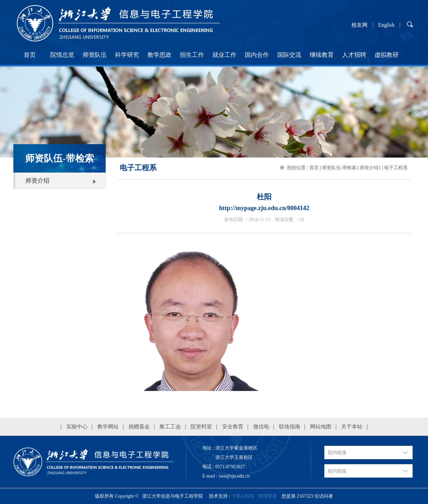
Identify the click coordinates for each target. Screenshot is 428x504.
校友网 (359, 25)
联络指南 (290, 427)
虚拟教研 (387, 55)
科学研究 (127, 55)
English (386, 25)
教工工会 (170, 427)
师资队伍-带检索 (339, 168)
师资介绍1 (370, 168)
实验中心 (77, 427)
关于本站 (352, 427)
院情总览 (62, 55)
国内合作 (257, 55)
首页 (30, 55)
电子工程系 (396, 168)
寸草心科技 (243, 496)
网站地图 (321, 427)
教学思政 (159, 55)
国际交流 (289, 55)
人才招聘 (354, 55)
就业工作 (224, 55)
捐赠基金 (139, 427)
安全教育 (233, 427)
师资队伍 (95, 55)
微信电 (261, 427)
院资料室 (201, 427)
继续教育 (322, 55)
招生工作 (192, 55)
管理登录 (267, 496)
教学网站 (108, 427)
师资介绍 (37, 181)
